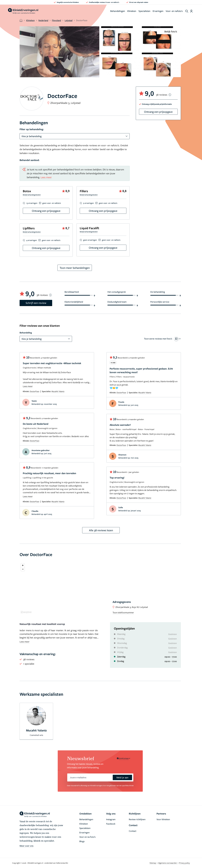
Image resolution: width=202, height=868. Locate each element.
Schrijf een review (36, 303)
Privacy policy (184, 863)
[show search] (187, 11)
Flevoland (56, 20)
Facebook (111, 824)
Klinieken (132, 11)
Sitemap (153, 863)
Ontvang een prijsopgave (46, 211)
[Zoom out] (23, 569)
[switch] (162, 339)
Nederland (43, 20)
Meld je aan (122, 777)
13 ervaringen (32, 203)
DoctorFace (35, 391)
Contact (133, 831)
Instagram (111, 819)
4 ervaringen (32, 240)
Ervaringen (158, 11)
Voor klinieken (163, 819)
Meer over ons (26, 846)
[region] (100, 588)
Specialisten (144, 11)
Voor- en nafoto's (174, 11)
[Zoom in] (23, 565)
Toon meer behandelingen (75, 268)
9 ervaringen (89, 203)
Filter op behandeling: (32, 129)
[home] (23, 11)
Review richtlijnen (137, 819)
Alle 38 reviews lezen (101, 530)
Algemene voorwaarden (168, 863)
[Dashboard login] (191, 11)
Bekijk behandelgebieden (32, 195)
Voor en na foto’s (87, 837)
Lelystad (69, 20)
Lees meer (46, 177)
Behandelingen (118, 11)
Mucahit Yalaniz (58, 391)
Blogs (82, 841)
